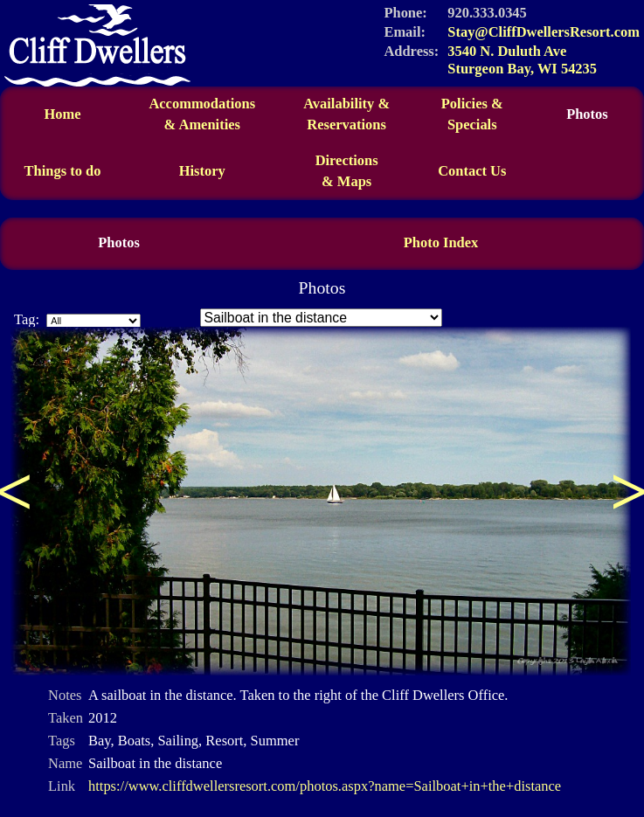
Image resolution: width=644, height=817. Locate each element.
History (202, 171)
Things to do (63, 171)
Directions (347, 171)
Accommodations (202, 114)
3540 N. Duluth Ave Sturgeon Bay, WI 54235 (522, 60)
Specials (472, 125)
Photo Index (441, 242)
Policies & (472, 104)
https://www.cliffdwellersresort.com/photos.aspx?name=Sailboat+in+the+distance (325, 786)
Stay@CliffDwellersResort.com (544, 32)
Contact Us (472, 171)
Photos (587, 114)
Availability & (347, 114)
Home (62, 114)
